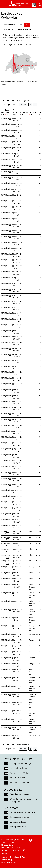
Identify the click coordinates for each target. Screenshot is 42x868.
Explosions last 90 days (20, 773)
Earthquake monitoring (20, 817)
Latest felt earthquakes (20, 768)
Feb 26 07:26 (8, 556)
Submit (23, 104)
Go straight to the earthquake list (17, 45)
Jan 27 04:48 (8, 538)
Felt (20, 25)
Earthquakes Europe (19, 822)
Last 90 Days (9, 25)
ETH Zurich (12, 863)
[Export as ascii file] (35, 104)
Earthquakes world (18, 827)
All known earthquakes (20, 783)
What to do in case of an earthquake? (24, 800)
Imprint (4, 857)
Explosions (8, 29)
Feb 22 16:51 (8, 533)
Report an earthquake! (20, 794)
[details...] (9, 118)
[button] (4, 5)
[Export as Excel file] (30, 104)
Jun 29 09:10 (8, 562)
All (27, 25)
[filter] (4, 115)
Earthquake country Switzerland (24, 812)
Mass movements (25, 29)
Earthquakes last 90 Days (21, 763)
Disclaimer (15, 857)
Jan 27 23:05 (8, 544)
